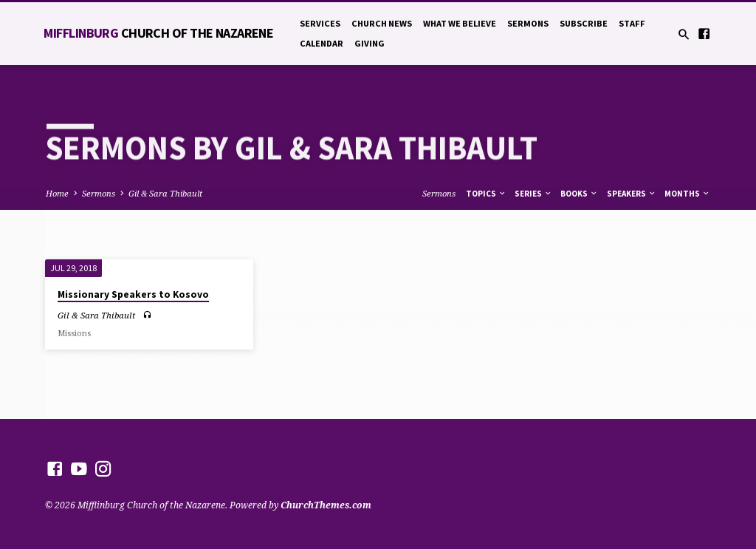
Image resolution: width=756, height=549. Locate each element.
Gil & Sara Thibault (165, 193)
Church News (382, 23)
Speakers (632, 194)
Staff (632, 23)
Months (687, 194)
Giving (370, 43)
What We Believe (460, 23)
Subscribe (584, 23)
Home (57, 193)
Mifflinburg (158, 33)
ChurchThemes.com (326, 505)
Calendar (322, 43)
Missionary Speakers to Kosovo (133, 294)
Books (579, 194)
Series (533, 194)
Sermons (528, 23)
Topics (486, 194)
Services (320, 23)
